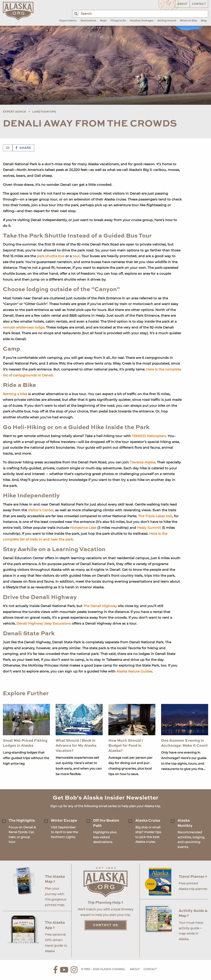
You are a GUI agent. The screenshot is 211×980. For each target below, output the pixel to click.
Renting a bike (15, 394)
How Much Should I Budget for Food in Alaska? (126, 746)
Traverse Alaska (142, 462)
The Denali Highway (100, 606)
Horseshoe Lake (83, 528)
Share (23, 148)
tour (76, 256)
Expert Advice (15, 112)
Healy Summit (149, 528)
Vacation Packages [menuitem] (142, 21)
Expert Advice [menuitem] (68, 21)
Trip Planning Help (105, 903)
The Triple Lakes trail (155, 516)
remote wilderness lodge (24, 327)
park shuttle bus (51, 256)
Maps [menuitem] (103, 21)
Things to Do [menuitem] (118, 21)
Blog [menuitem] (204, 21)
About (182, 4)
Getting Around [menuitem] (167, 21)
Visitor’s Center (41, 510)
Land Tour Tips (44, 112)
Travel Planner (193, 877)
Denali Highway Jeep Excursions (44, 623)
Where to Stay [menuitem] (188, 21)
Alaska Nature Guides (134, 671)
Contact (199, 4)
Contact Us (106, 925)
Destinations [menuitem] (88, 21)
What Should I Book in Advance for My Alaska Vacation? (76, 746)
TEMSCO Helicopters (149, 436)
